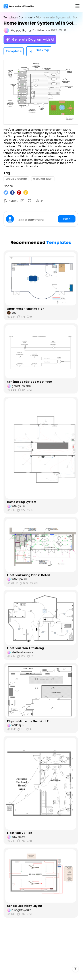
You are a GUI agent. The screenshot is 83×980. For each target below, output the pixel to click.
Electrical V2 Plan (20, 833)
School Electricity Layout (25, 906)
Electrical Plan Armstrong (25, 648)
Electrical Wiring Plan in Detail (28, 575)
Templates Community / (20, 18)
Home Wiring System (22, 502)
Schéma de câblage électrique (29, 382)
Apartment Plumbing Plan (26, 309)
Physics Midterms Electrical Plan (30, 721)
